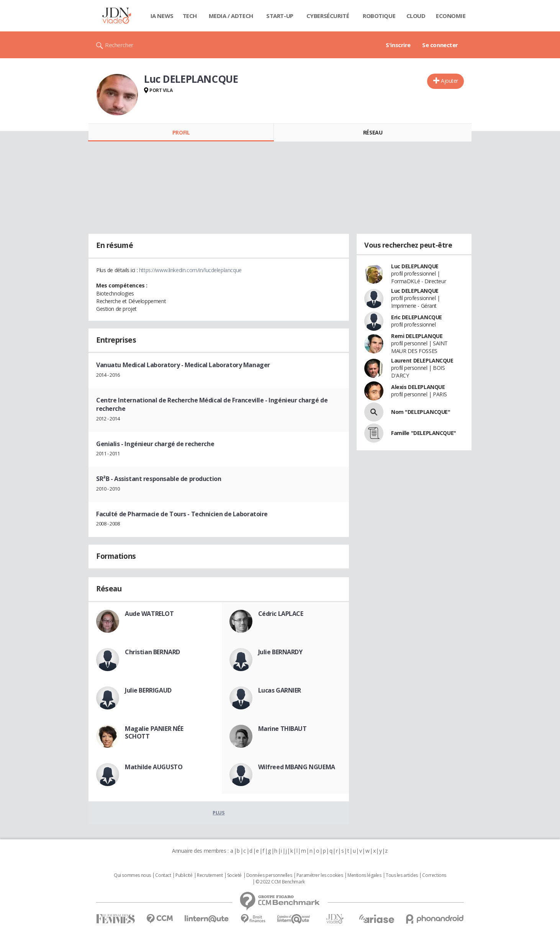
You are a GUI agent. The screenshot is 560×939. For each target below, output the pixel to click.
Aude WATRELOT (149, 614)
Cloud (416, 16)
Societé (234, 875)
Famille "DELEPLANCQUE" (424, 433)
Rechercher (119, 45)
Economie (451, 16)
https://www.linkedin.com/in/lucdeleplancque (190, 270)
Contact (163, 875)
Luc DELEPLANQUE (415, 266)
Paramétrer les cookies (320, 875)
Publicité (184, 875)
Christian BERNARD (152, 652)
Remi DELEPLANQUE (417, 336)
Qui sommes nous (132, 875)
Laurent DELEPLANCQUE (422, 360)
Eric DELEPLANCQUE (417, 317)
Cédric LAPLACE (281, 614)
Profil (181, 132)
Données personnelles (269, 875)
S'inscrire (398, 45)
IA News (162, 16)
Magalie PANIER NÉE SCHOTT (154, 732)
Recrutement (210, 875)
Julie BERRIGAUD (148, 690)
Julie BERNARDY (280, 652)
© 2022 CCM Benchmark (280, 882)
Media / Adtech (231, 16)
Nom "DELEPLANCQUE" (421, 412)
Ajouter (449, 81)
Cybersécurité (328, 16)
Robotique (379, 16)
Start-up (280, 16)
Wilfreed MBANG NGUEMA (297, 767)
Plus (219, 813)
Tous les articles (402, 875)
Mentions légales (364, 875)
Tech (190, 16)
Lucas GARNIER (280, 690)
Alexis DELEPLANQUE (418, 387)
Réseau (373, 132)
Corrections (434, 875)
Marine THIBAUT (282, 729)
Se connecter (440, 45)
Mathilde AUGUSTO (154, 767)
